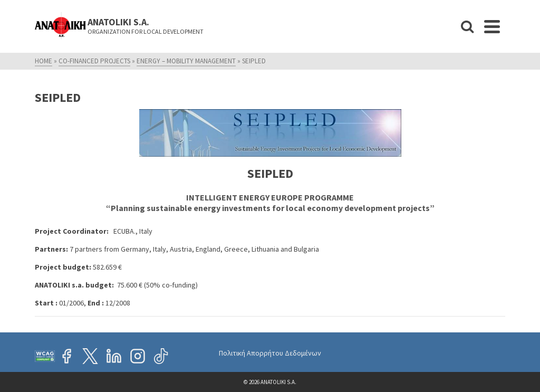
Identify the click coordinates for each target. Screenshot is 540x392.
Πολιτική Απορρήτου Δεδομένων (270, 353)
